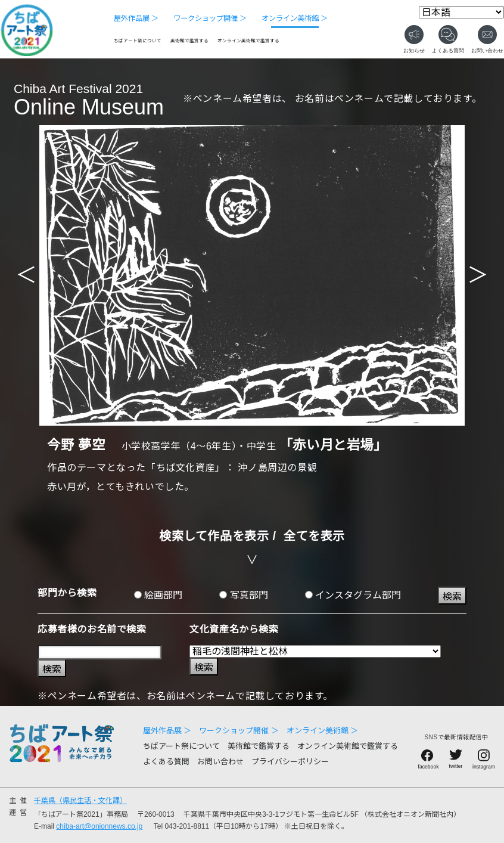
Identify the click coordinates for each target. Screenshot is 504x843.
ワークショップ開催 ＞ (210, 18)
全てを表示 (314, 536)
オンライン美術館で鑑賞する (248, 41)
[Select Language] (461, 12)
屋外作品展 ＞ (136, 18)
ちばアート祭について (138, 41)
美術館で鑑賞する (189, 41)
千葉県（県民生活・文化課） (80, 801)
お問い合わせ (220, 762)
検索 (452, 596)
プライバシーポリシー (290, 762)
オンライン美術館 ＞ (295, 18)
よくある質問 (166, 762)
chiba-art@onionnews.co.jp (99, 826)
